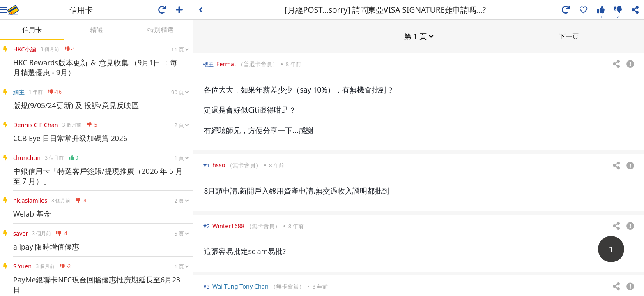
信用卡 (32, 30)
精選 (97, 30)
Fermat (226, 64)
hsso (219, 165)
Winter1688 (228, 225)
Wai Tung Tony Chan (240, 286)
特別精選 (161, 30)
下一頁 (569, 36)
